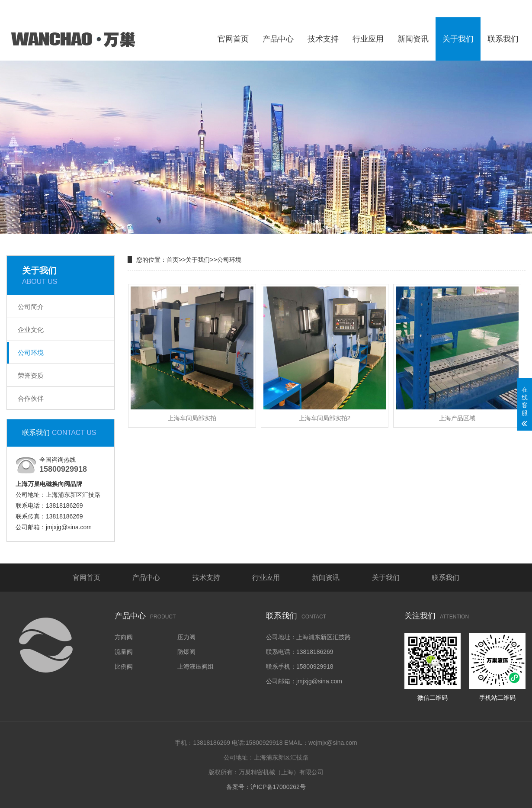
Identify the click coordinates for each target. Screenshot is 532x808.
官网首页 (233, 39)
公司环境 (31, 352)
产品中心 (278, 39)
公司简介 (31, 307)
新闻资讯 (413, 39)
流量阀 (124, 652)
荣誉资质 (31, 375)
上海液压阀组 (195, 666)
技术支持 (323, 39)
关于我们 (458, 39)
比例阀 (124, 666)
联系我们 (503, 39)
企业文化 (31, 330)
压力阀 (186, 637)
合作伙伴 (31, 398)
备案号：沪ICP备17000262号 (266, 787)
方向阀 (124, 637)
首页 (173, 260)
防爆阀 (186, 652)
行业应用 (368, 39)
